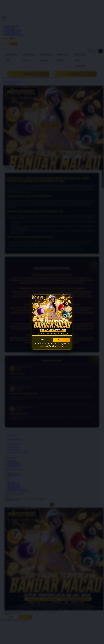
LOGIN (43, 340)
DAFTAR (61, 340)
